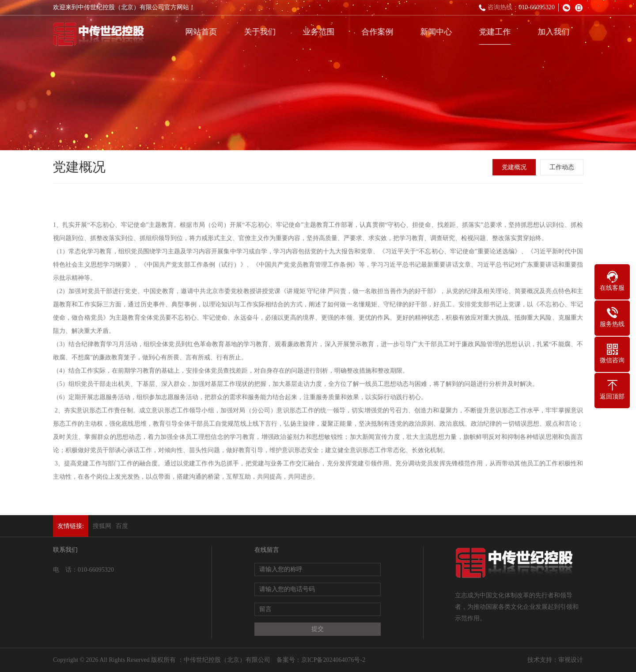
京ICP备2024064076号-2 (333, 660)
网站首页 (203, 32)
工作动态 (563, 167)
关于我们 (261, 32)
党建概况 (515, 167)
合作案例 (379, 32)
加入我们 (555, 32)
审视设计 (571, 660)
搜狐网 (102, 526)
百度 (122, 526)
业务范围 (320, 32)
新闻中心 (438, 32)
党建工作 (496, 32)
